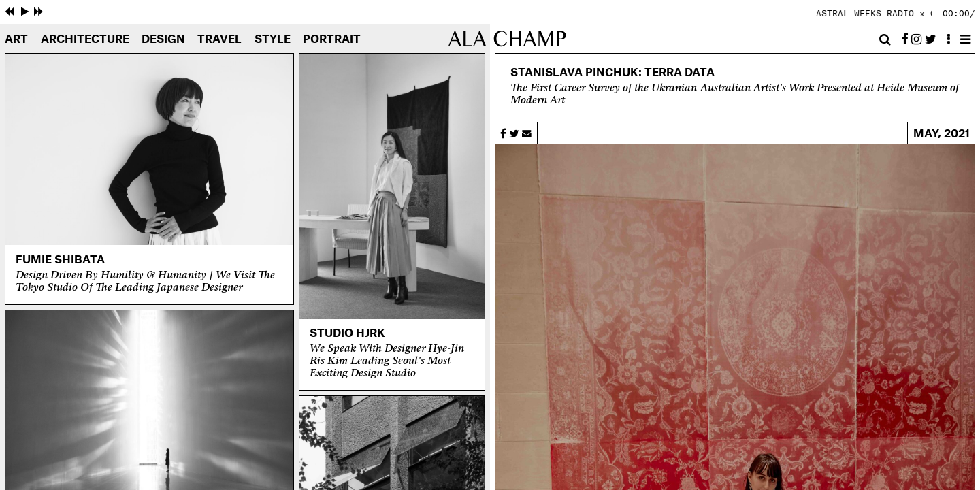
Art (16, 40)
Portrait (332, 40)
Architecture (85, 40)
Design (163, 40)
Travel (219, 40)
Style (273, 40)
